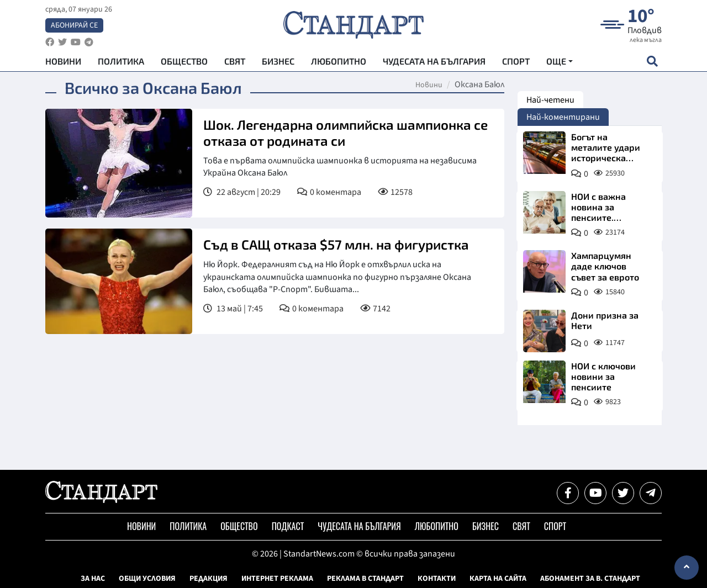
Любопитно (339, 61)
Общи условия (147, 579)
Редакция (209, 579)
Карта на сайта (498, 579)
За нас (93, 579)
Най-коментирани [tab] (563, 117)
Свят (235, 61)
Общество (184, 61)
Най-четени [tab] (550, 100)
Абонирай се (74, 25)
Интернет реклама (277, 579)
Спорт (516, 61)
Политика (121, 61)
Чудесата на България (434, 61)
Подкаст (288, 526)
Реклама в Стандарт (365, 579)
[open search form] (652, 61)
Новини (63, 61)
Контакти (437, 579)
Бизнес (278, 61)
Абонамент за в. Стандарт (590, 579)
